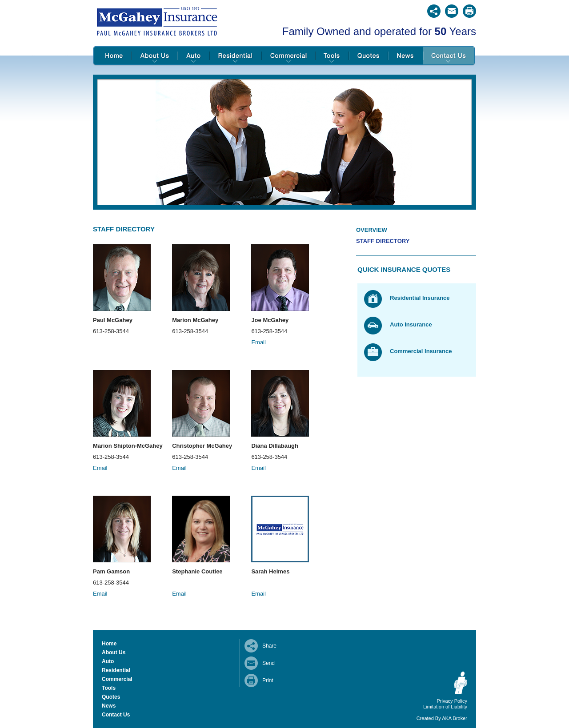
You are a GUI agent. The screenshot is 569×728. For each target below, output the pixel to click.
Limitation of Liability (445, 707)
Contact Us (449, 56)
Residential (236, 56)
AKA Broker (455, 718)
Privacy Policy (452, 701)
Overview (372, 230)
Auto (194, 56)
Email (258, 342)
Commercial (289, 56)
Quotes (369, 56)
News (406, 56)
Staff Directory (383, 241)
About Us (154, 56)
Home (112, 56)
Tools (332, 56)
